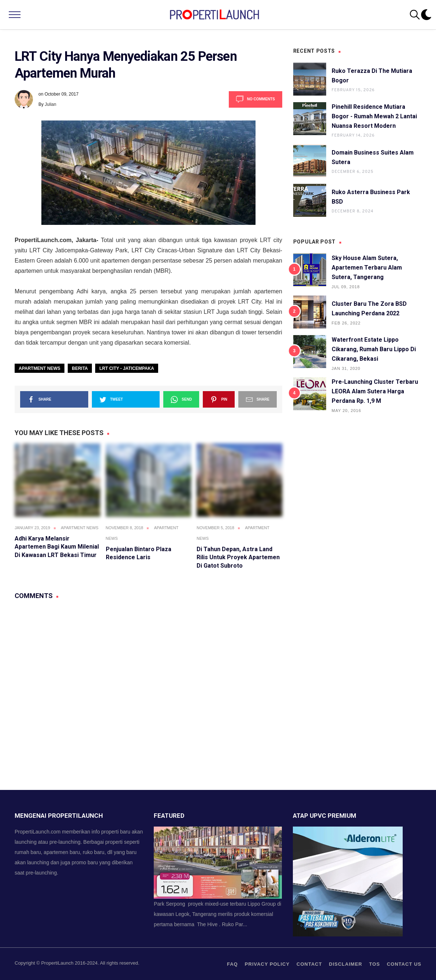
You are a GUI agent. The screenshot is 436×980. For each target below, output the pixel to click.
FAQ (232, 964)
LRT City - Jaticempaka (126, 368)
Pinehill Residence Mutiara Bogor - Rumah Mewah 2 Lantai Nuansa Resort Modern (374, 116)
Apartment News (40, 368)
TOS (374, 964)
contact (309, 964)
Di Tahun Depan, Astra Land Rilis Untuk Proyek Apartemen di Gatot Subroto (238, 557)
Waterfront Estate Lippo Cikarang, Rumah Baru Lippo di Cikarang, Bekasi (374, 349)
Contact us (404, 964)
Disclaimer (346, 964)
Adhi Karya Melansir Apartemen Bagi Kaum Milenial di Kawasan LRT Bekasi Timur (57, 547)
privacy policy (267, 964)
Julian (50, 104)
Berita (80, 368)
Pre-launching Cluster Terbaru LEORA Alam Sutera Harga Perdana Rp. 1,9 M (375, 391)
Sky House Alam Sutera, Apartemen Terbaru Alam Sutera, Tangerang (367, 268)
